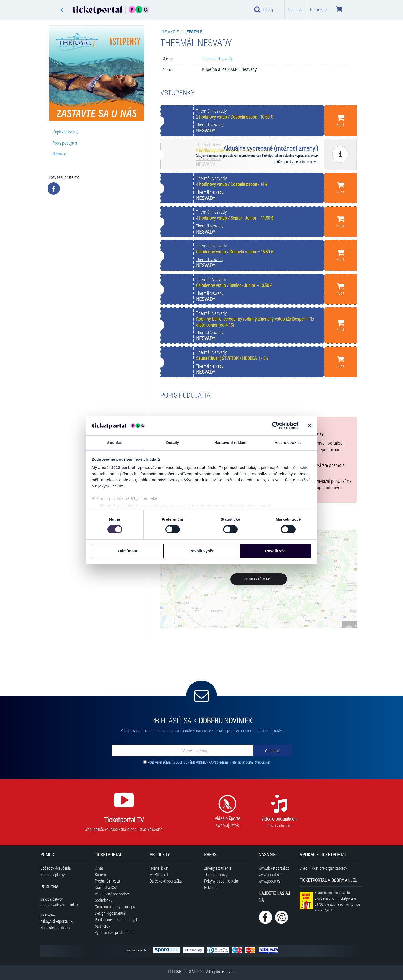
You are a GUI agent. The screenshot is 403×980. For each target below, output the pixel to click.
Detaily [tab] (173, 443)
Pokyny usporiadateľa (221, 881)
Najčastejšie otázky (55, 927)
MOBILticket (159, 874)
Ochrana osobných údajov (115, 907)
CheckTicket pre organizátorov (323, 868)
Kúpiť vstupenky (66, 132)
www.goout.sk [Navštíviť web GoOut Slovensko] (270, 874)
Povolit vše (275, 551)
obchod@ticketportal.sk (59, 905)
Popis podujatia (65, 143)
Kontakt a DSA (106, 887)
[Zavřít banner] (310, 425)
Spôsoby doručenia (56, 868)
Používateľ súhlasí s (209, 762)
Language (296, 10)
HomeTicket (159, 868)
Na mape (60, 154)
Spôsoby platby (53, 874)
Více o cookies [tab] (288, 443)
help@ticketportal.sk (57, 921)
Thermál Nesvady (217, 59)
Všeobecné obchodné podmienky (112, 897)
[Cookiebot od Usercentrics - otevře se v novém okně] (276, 425)
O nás (99, 868)
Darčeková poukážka (166, 881)
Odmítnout (128, 551)
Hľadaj (264, 10)
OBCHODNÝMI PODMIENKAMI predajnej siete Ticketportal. (215, 762)
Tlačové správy (216, 874)
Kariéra (100, 874)
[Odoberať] (272, 751)
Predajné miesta (107, 881)
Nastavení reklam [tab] (230, 443)
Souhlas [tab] (115, 443)
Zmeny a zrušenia (218, 868)
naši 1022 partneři (119, 467)
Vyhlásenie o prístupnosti (115, 932)
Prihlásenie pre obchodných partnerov (117, 923)
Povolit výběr (201, 551)
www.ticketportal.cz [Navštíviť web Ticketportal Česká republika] (274, 868)
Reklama (211, 887)
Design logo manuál (110, 913)
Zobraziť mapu (258, 579)
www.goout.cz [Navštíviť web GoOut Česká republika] (269, 881)
